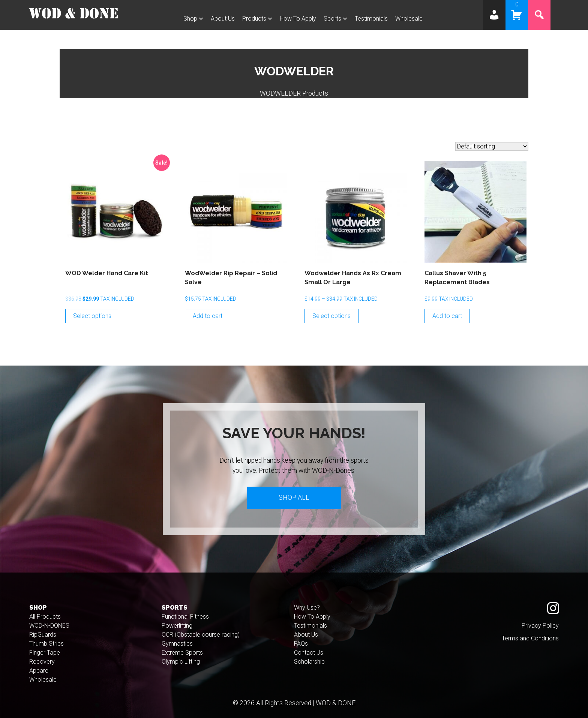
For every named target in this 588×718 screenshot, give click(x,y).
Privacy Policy (540, 626)
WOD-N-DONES (49, 626)
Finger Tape (45, 653)
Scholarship (309, 662)
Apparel (39, 671)
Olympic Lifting (181, 662)
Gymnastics (177, 644)
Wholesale (409, 19)
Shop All (294, 498)
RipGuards (43, 635)
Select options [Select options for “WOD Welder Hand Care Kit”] (92, 316)
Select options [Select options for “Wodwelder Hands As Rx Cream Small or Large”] (331, 316)
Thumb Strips (46, 644)
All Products (45, 617)
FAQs (301, 644)
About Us (223, 19)
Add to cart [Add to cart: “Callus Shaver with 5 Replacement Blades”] (447, 316)
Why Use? (307, 608)
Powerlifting (177, 626)
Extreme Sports (182, 653)
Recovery (42, 662)
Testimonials (371, 19)
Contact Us (309, 653)
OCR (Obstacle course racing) (201, 635)
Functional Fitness (185, 617)
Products (254, 19)
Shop (190, 19)
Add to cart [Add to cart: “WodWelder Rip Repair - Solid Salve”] (208, 316)
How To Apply (298, 19)
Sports (332, 19)
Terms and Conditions (530, 638)
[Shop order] (492, 146)
